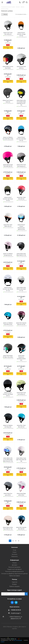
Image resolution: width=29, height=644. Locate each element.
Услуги (14, 552)
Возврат (14, 584)
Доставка (15, 565)
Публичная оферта (15, 576)
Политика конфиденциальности (14, 571)
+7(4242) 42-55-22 (16, 610)
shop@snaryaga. (15, 613)
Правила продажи (14, 586)
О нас (14, 550)
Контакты (15, 554)
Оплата (14, 563)
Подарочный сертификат (14, 569)
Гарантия (15, 582)
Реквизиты (15, 556)
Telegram (16, 602)
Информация (14, 560)
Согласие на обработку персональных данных (14, 574)
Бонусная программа (14, 567)
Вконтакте (12, 602)
